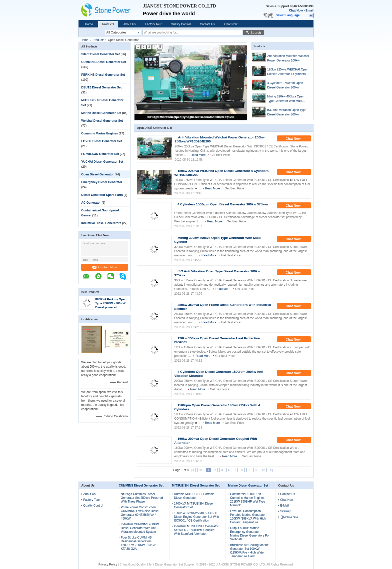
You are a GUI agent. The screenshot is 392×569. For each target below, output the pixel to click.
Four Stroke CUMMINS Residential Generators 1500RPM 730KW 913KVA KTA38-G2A (138, 543)
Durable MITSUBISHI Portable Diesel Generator (194, 496)
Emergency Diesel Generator (102, 182)
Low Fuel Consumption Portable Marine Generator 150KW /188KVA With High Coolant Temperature (248, 517)
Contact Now (104, 267)
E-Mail (284, 506)
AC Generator (91, 203)
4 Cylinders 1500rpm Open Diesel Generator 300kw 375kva (285, 85)
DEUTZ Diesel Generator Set (101, 87)
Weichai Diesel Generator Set (102, 121)
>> (263, 470)
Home (89, 24)
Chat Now (296, 10)
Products (108, 24)
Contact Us (207, 24)
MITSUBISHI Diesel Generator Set (196, 486)
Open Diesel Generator (97, 174)
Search (256, 33)
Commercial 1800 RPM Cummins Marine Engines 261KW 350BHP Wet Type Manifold (248, 500)
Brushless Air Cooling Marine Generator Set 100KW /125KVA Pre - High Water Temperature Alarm (249, 551)
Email (309, 10)
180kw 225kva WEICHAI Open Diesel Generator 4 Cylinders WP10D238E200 (288, 72)
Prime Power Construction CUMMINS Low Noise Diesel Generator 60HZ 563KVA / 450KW (140, 513)
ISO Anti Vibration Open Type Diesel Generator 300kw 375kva (191, 117)
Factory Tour (153, 24)
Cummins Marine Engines (100, 133)
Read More (198, 155)
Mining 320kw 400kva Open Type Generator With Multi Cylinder (286, 99)
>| (271, 470)
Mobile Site (289, 517)
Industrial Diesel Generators (101, 223)
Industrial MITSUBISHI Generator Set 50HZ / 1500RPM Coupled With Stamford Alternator (196, 530)
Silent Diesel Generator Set (100, 54)
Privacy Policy (108, 565)
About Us (129, 24)
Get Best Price (220, 155)
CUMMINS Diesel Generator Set (104, 62)
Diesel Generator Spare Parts (102, 195)
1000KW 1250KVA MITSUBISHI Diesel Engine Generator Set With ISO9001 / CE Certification (196, 517)
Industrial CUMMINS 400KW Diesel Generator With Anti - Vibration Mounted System (140, 528)
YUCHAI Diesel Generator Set (102, 162)
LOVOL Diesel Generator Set (102, 141)
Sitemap (286, 511)
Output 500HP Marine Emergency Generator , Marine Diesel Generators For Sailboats (250, 534)
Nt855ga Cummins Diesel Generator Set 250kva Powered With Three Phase (142, 498)
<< (201, 470)
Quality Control (181, 24)
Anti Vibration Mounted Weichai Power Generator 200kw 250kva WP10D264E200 (288, 58)
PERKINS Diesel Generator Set (103, 75)
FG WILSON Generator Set (100, 154)
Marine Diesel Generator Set (101, 113)
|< (192, 470)
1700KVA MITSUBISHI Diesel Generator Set (194, 505)
